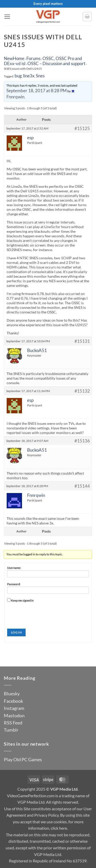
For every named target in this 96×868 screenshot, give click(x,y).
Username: (14, 568)
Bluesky (12, 694)
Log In (16, 632)
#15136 (82, 441)
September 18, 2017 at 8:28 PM (37, 91)
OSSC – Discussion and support (56, 63)
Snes (40, 76)
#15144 (82, 486)
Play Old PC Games (23, 759)
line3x (29, 76)
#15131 (82, 341)
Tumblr (11, 730)
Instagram (14, 708)
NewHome (14, 58)
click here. (59, 828)
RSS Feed (13, 723)
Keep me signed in (22, 600)
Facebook (13, 701)
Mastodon (14, 715)
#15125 (82, 128)
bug (18, 76)
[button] (7, 17)
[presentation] (46, 614)
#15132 (82, 391)
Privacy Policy (46, 815)
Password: (14, 584)
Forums (33, 58)
